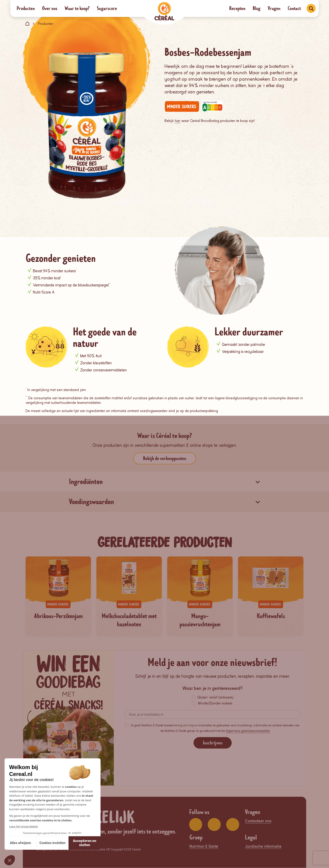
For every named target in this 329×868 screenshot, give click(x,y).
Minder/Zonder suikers (215, 704)
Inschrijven (213, 743)
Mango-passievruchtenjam (200, 620)
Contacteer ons (258, 821)
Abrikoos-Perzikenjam (58, 616)
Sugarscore (107, 8)
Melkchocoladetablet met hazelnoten (129, 620)
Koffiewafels (271, 616)
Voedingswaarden (92, 502)
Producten (26, 8)
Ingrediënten (86, 482)
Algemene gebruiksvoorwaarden (248, 731)
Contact (294, 8)
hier (178, 121)
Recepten (237, 8)
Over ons (50, 8)
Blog (257, 8)
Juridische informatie (263, 847)
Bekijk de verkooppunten (165, 458)
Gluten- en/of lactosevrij (215, 698)
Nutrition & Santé (204, 847)
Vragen (274, 8)
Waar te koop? (77, 8)
